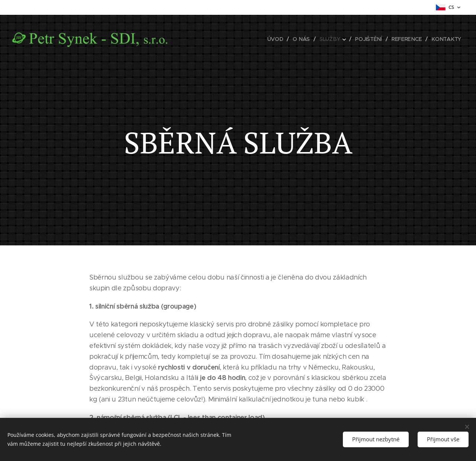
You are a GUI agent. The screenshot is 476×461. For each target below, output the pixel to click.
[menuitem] (279, 39)
